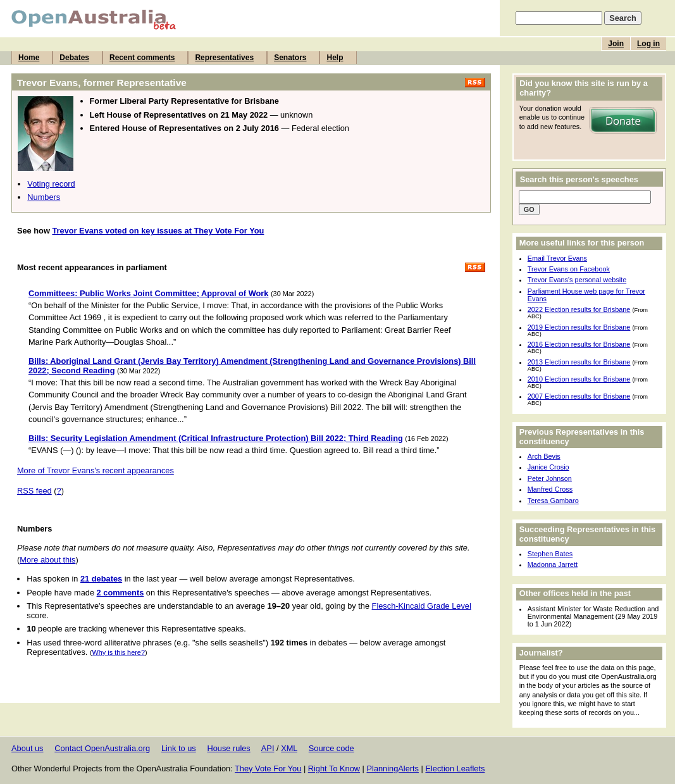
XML (289, 748)
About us (28, 748)
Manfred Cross (550, 489)
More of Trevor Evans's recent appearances (96, 470)
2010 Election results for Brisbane (579, 379)
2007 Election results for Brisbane (579, 396)
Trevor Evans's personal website (577, 280)
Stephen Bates (550, 554)
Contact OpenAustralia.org (102, 748)
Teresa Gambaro (553, 501)
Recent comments (142, 58)
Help (335, 58)
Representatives (224, 58)
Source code (331, 748)
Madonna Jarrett (553, 564)
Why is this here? (119, 652)
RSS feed (34, 491)
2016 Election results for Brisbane (579, 344)
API (268, 748)
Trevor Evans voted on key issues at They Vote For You (158, 231)
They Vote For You (268, 768)
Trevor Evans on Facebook (569, 269)
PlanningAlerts (393, 768)
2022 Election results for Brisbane (579, 309)
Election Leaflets (455, 768)
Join (616, 44)
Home (29, 58)
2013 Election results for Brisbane (579, 362)
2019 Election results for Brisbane (579, 327)
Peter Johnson (550, 478)
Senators (290, 58)
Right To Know (334, 768)
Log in (648, 44)
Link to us (179, 748)
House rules (228, 748)
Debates (74, 58)
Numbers (44, 197)
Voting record (51, 184)
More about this (47, 560)
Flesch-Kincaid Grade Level (422, 606)
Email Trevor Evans (557, 258)
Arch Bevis (544, 456)
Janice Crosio (548, 467)
